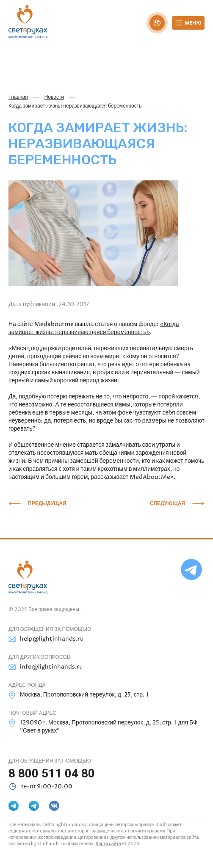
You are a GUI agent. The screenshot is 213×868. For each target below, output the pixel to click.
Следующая (167, 503)
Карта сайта (108, 844)
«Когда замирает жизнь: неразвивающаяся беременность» (94, 328)
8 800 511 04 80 (52, 773)
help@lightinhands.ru (46, 639)
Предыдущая (47, 503)
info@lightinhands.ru (46, 667)
